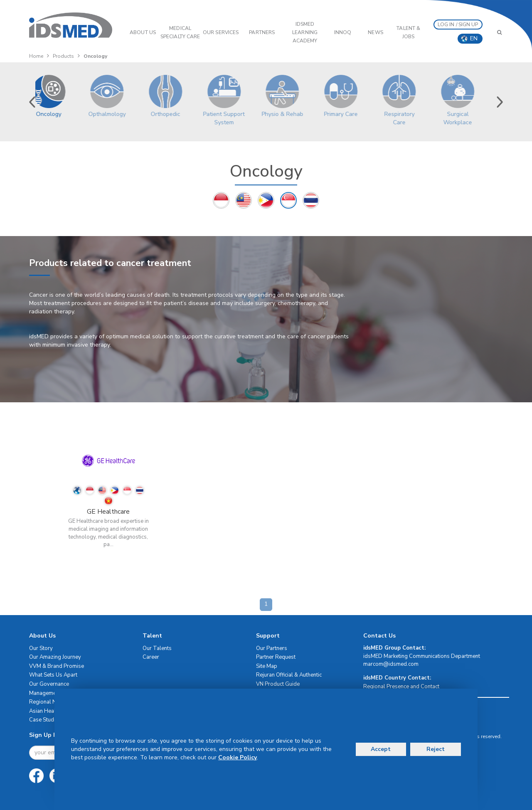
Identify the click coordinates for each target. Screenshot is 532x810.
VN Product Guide (278, 684)
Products (63, 56)
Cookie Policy (238, 757)
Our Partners (272, 648)
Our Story (41, 648)
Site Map (267, 666)
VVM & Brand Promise (57, 666)
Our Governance (49, 684)
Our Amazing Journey (55, 657)
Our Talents (157, 648)
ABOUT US (143, 32)
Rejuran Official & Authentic (289, 675)
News (375, 32)
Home (36, 56)
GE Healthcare (108, 512)
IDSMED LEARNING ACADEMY (305, 32)
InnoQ (343, 32)
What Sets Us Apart (53, 675)
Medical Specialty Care (180, 32)
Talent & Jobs (408, 32)
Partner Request (276, 657)
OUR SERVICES (221, 32)
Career (151, 657)
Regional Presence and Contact (401, 687)
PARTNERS (262, 32)
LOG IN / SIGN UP (458, 25)
